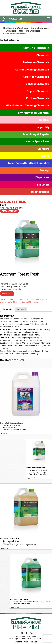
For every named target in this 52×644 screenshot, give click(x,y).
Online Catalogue (40, 28)
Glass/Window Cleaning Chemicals (28, 105)
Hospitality (42, 127)
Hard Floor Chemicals (36, 77)
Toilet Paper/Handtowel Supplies (29, 163)
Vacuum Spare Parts (37, 141)
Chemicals (11, 31)
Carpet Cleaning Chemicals (32, 70)
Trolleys (45, 170)
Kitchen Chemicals (38, 98)
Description (8, 309)
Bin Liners (43, 185)
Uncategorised (40, 192)
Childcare (43, 149)
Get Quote (9, 211)
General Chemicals (38, 84)
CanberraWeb (31, 642)
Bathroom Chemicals (29, 31)
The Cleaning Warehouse (16, 28)
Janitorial (44, 120)
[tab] (8, 309)
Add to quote (7, 294)
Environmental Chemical (34, 113)
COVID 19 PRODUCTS (36, 48)
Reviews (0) (21, 309)
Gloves (45, 156)
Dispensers (42, 177)
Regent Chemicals (38, 91)
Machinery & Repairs (36, 134)
